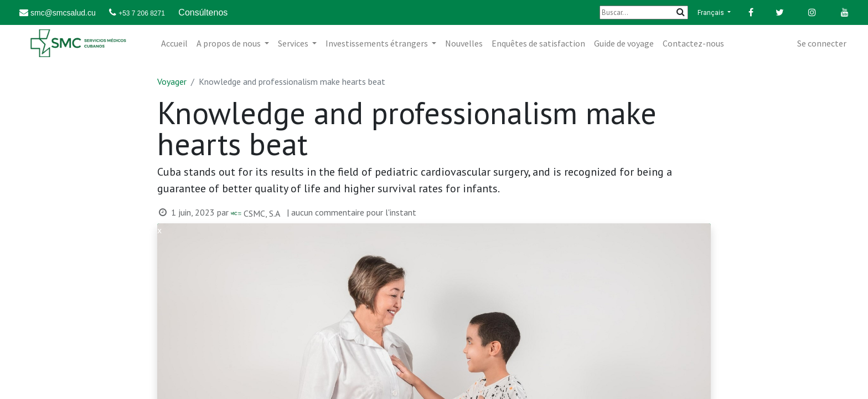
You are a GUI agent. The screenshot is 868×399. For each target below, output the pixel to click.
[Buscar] (644, 12)
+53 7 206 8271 (142, 13)
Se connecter (822, 43)
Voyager (172, 81)
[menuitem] (174, 43)
